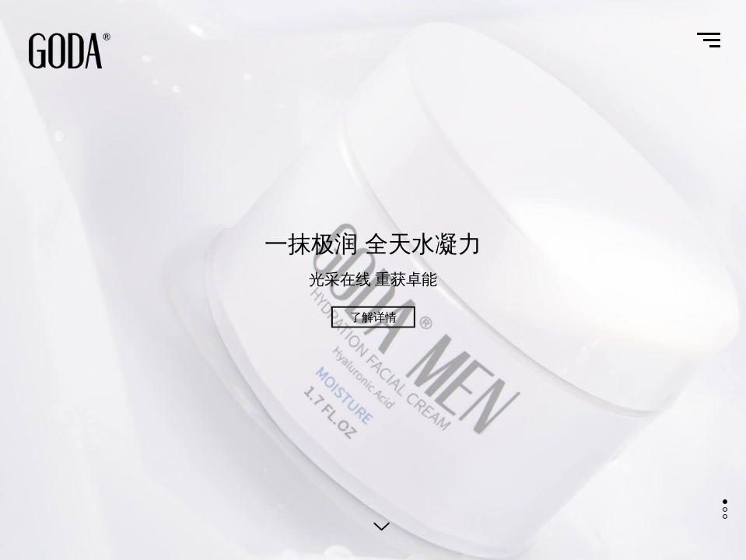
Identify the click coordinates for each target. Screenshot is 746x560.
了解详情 (373, 317)
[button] (725, 502)
